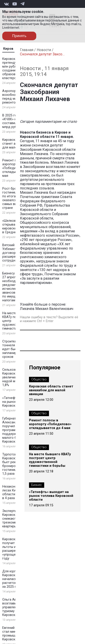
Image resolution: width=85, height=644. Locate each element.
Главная (27, 50)
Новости (44, 50)
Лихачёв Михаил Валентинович (47, 309)
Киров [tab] (8, 49)
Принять (19, 36)
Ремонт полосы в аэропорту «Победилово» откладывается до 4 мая (50, 424)
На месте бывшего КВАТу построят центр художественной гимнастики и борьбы (50, 460)
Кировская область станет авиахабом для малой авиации (51, 390)
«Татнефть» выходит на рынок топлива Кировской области (51, 496)
